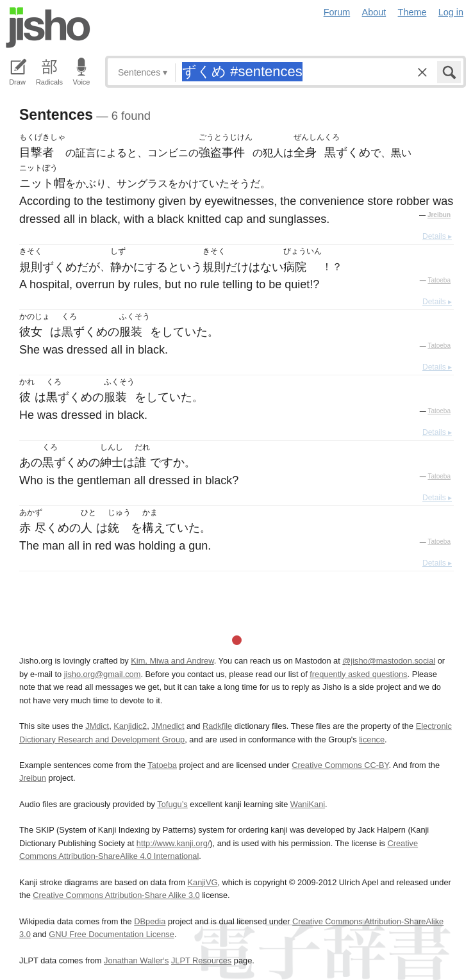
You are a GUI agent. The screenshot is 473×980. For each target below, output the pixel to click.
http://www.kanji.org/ (173, 843)
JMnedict (168, 726)
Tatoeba (439, 280)
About (374, 12)
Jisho (48, 28)
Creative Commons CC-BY (340, 765)
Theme (412, 12)
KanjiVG (202, 882)
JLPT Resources (201, 960)
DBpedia (150, 921)
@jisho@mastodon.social (389, 661)
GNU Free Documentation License (112, 934)
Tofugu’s (172, 804)
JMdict (97, 726)
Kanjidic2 (130, 726)
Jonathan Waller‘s (136, 960)
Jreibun (439, 215)
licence (372, 739)
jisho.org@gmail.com (103, 674)
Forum (337, 12)
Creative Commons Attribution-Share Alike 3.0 (116, 895)
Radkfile (217, 726)
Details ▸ (437, 236)
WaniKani (308, 804)
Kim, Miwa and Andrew (172, 661)
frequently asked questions (358, 674)
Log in (451, 12)
